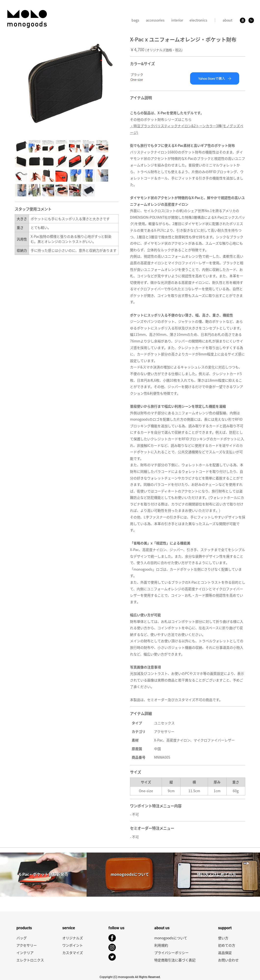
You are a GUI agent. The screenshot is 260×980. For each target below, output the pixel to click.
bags (135, 20)
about (227, 20)
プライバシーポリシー (171, 953)
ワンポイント (73, 945)
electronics (198, 20)
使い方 (223, 938)
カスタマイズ (73, 953)
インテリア (25, 953)
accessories (155, 20)
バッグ (22, 938)
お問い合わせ (228, 960)
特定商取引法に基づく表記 (175, 960)
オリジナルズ (73, 938)
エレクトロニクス (30, 960)
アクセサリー (27, 945)
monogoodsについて (171, 938)
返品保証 (225, 953)
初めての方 (227, 945)
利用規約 (161, 945)
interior (177, 20)
